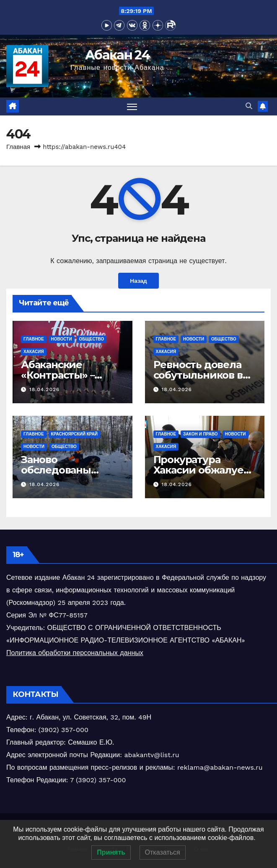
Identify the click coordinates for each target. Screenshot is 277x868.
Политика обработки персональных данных (75, 653)
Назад (138, 281)
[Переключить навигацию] (132, 106)
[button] (249, 106)
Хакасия (34, 352)
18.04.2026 (44, 389)
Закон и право (200, 434)
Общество (92, 339)
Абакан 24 (117, 55)
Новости (62, 339)
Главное (34, 339)
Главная (18, 147)
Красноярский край (74, 434)
